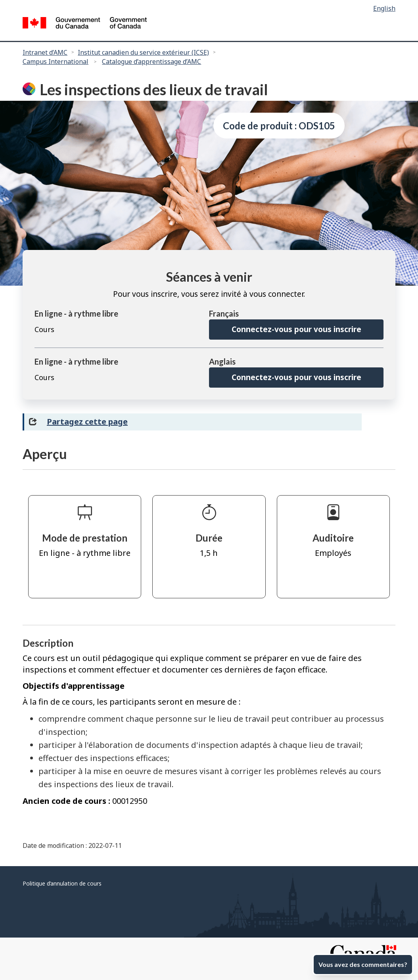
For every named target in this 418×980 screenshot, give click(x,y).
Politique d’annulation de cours (62, 883)
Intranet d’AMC (45, 52)
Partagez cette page (87, 422)
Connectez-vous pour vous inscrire (296, 329)
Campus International (56, 61)
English (384, 8)
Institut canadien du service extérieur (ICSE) (143, 52)
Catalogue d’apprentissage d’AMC (151, 61)
